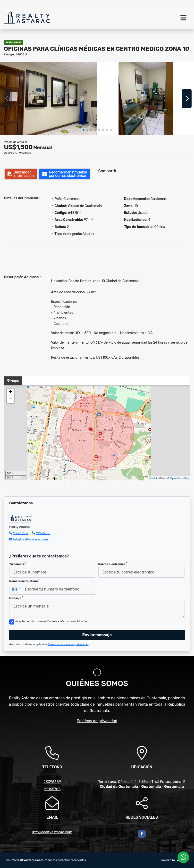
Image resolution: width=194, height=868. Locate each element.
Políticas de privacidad (97, 721)
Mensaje (16, 598)
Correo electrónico (113, 564)
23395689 (21, 533)
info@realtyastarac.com (30, 539)
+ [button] (11, 392)
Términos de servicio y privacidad (68, 644)
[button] (84, 130)
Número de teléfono (24, 581)
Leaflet (153, 478)
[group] (48, 99)
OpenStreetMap (179, 478)
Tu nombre (18, 564)
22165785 (43, 533)
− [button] (11, 399)
